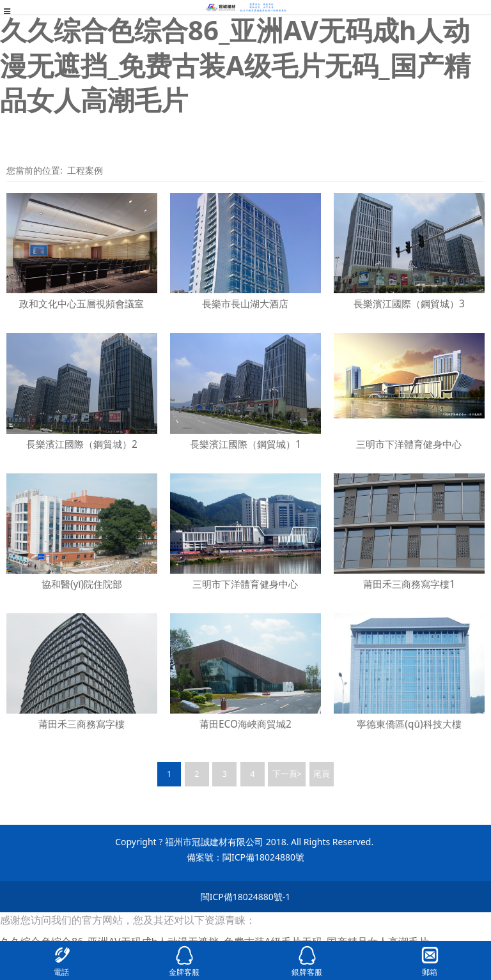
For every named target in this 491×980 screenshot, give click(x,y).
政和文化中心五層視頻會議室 (82, 304)
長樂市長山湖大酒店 (245, 304)
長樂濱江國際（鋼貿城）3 (409, 304)
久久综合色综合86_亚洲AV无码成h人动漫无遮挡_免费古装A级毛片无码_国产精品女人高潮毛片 (235, 65)
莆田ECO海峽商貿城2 (245, 724)
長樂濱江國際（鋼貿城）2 (82, 444)
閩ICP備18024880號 (263, 857)
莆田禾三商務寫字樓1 (409, 584)
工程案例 (85, 170)
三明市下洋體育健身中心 (409, 444)
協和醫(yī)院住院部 (82, 584)
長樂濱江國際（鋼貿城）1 (245, 444)
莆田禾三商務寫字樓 (82, 724)
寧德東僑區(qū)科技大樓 (409, 724)
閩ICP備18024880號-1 (246, 897)
